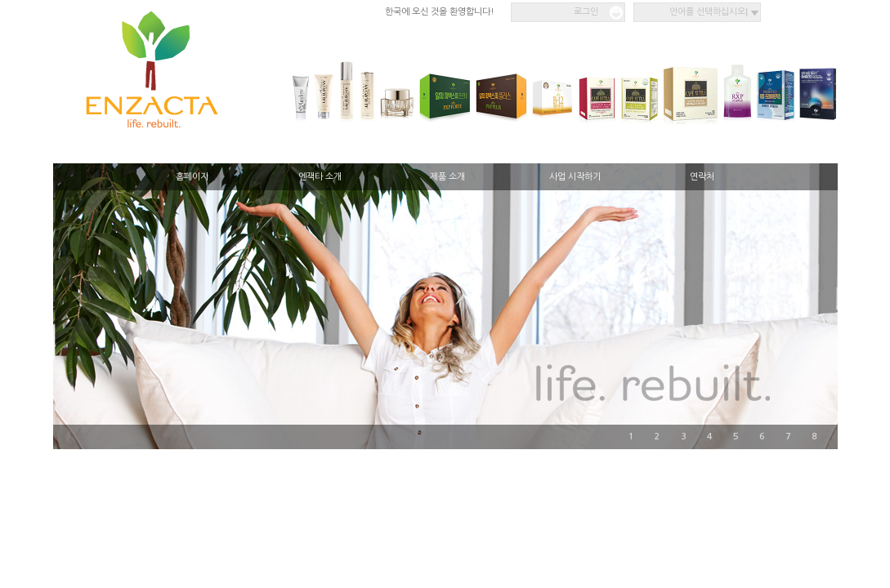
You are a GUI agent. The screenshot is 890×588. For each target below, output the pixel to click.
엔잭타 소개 (320, 177)
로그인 (586, 12)
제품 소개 (447, 177)
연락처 (702, 177)
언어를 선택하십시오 (707, 12)
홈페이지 (192, 177)
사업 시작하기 (575, 177)
